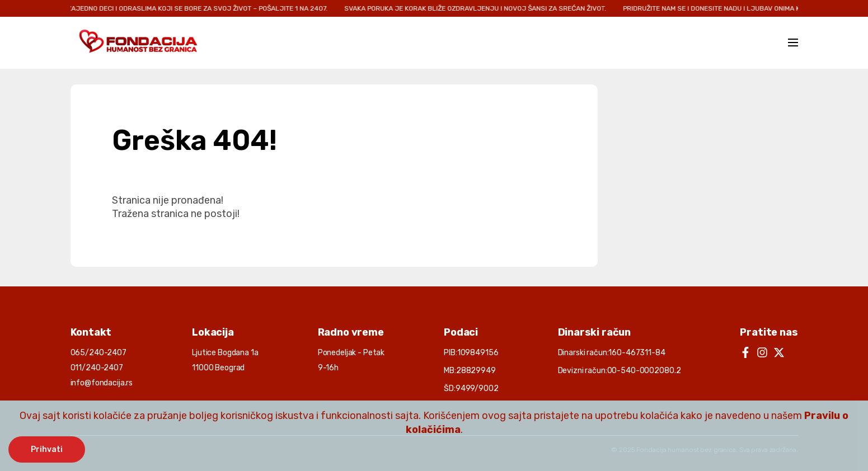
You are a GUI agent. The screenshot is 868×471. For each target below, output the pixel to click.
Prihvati (47, 449)
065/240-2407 (98, 353)
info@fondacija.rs (102, 383)
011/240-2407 (97, 368)
